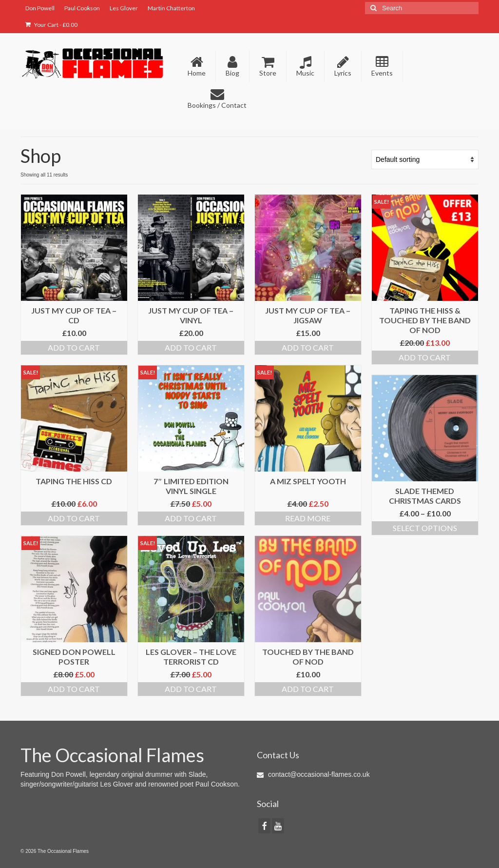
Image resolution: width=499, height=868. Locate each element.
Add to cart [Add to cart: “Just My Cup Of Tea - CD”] (74, 347)
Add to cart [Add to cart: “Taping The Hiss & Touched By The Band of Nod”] (425, 357)
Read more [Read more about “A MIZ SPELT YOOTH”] (308, 518)
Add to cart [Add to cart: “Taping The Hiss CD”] (74, 518)
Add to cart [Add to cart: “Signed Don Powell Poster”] (74, 689)
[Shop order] (425, 159)
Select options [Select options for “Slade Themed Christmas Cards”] (425, 528)
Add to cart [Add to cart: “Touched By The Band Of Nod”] (308, 689)
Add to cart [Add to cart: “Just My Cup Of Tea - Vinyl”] (191, 347)
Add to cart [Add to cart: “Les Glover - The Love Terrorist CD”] (191, 689)
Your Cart (51, 25)
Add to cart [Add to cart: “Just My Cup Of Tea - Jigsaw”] (308, 347)
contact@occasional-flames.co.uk (313, 774)
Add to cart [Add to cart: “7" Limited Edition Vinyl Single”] (191, 518)
